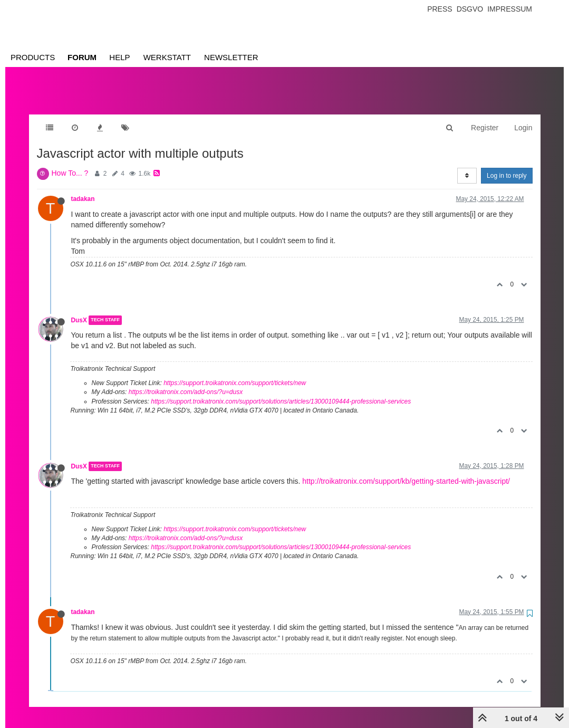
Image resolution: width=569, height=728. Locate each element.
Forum (82, 57)
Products (33, 57)
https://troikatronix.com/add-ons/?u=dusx (186, 381)
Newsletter (231, 57)
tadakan (83, 188)
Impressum (510, 9)
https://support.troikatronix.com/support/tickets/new (235, 372)
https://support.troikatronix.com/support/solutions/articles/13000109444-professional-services (281, 391)
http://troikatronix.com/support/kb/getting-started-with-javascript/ (406, 471)
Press (440, 9)
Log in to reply (507, 165)
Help (119, 57)
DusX (79, 310)
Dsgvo (470, 9)
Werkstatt (167, 57)
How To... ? (70, 162)
